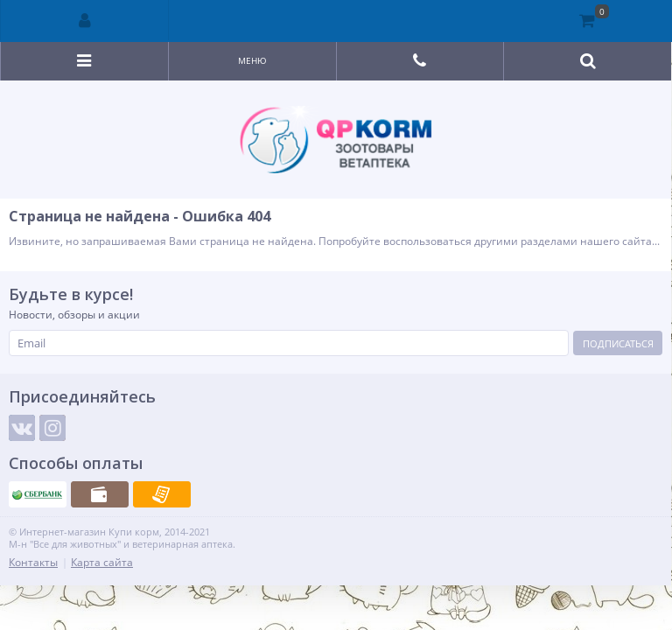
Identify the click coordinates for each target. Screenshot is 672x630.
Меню (252, 60)
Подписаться (618, 343)
